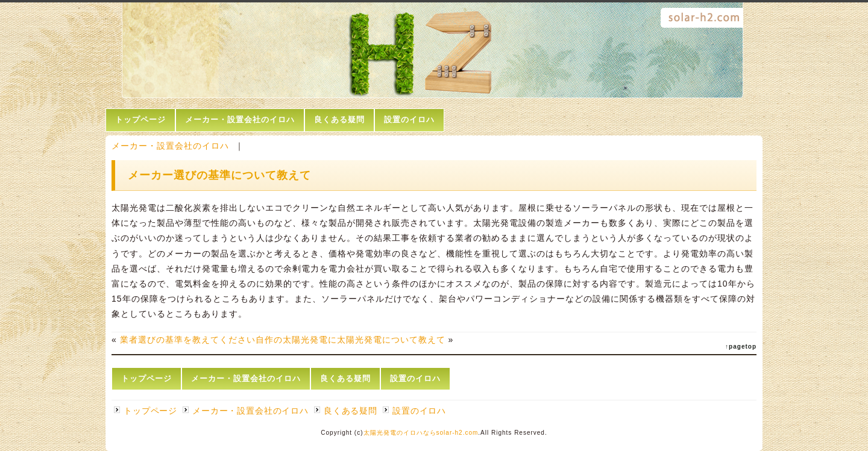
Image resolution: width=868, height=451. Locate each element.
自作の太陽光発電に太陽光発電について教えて (351, 340)
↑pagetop (741, 347)
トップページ (140, 120)
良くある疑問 (339, 120)
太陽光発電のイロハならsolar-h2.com (421, 433)
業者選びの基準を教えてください (188, 340)
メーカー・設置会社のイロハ (240, 120)
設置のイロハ (409, 120)
